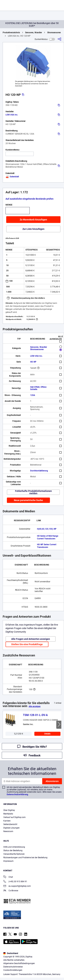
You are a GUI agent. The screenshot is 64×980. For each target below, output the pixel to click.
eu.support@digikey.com (17, 886)
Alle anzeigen (35, 706)
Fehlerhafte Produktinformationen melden (33, 492)
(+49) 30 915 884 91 (15, 882)
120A (33, 395)
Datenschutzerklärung (17, 794)
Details (47, 734)
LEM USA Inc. (12, 115)
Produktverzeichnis (11, 33)
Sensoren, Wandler (34, 33)
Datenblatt (12, 177)
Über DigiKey (9, 810)
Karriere (7, 821)
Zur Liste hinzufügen (33, 229)
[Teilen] (59, 39)
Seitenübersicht (10, 824)
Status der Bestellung (13, 850)
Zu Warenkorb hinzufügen (33, 220)
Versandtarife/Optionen (14, 854)
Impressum (8, 861)
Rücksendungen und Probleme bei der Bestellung (25, 858)
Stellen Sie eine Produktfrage (27, 644)
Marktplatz (8, 814)
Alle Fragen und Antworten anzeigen (31, 639)
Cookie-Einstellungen (13, 970)
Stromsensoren (54, 33)
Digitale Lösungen (11, 828)
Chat (8, 877)
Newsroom (8, 831)
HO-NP (33, 362)
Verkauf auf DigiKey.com (14, 817)
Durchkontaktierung (39, 471)
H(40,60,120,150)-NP (47, 529)
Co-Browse (11, 891)
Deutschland (11, 953)
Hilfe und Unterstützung (14, 847)
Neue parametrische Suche (28, 500)
